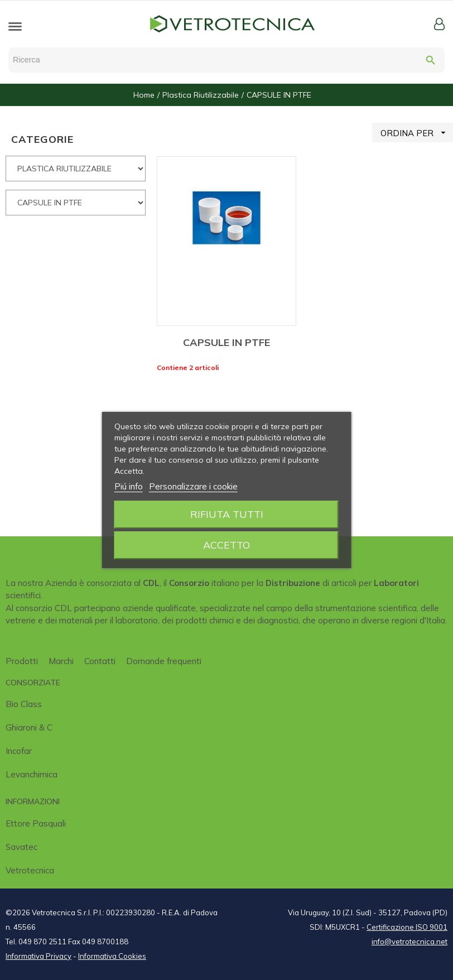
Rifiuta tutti (227, 514)
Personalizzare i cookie (193, 486)
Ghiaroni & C (29, 727)
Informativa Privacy (38, 956)
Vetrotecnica (30, 870)
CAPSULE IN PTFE (226, 342)
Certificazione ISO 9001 (407, 927)
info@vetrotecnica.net (409, 941)
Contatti (100, 661)
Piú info (129, 486)
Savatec (21, 847)
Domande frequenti (164, 661)
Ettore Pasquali (36, 823)
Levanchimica (32, 774)
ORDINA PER (417, 133)
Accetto (226, 545)
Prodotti (22, 661)
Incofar (19, 751)
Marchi (61, 661)
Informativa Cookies (112, 956)
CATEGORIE (42, 139)
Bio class (24, 704)
